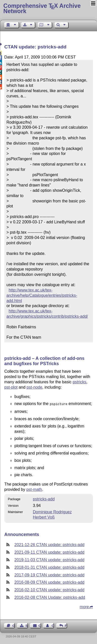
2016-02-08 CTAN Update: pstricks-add (50, 597)
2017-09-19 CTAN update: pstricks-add (49, 574)
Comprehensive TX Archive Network (42, 8)
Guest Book (14, 625)
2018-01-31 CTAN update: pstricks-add (49, 567)
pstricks (79, 382)
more (84, 606)
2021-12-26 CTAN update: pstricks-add (49, 544)
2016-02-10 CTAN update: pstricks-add (49, 589)
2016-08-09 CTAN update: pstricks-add (49, 582)
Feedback (66, 625)
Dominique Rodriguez (52, 511)
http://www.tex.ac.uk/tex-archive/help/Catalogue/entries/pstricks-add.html (42, 295)
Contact (40, 625)
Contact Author (53, 625)
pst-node (34, 387)
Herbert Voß (44, 517)
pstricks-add (44, 499)
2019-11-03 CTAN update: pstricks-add (49, 559)
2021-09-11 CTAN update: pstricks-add (49, 552)
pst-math (34, 489)
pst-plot (11, 387)
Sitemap (27, 625)
